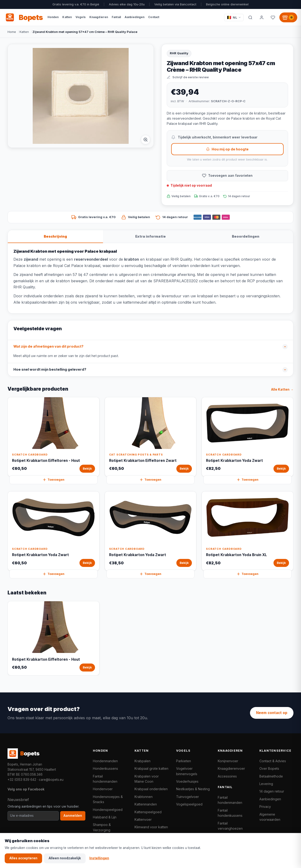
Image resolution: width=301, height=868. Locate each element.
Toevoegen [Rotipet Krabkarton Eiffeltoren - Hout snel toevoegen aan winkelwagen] (53, 480)
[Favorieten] (273, 17)
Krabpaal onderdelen (151, 789)
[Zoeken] (250, 17)
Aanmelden (73, 816)
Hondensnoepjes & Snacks (108, 799)
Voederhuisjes (187, 781)
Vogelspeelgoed (189, 804)
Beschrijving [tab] (55, 236)
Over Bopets (269, 768)
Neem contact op (272, 713)
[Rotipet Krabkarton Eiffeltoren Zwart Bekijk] (151, 437)
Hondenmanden (105, 761)
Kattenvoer (143, 819)
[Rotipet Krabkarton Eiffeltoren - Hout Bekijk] (53, 437)
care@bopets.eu (51, 780)
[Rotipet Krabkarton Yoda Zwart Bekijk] (248, 437)
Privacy (265, 807)
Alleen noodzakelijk (65, 858)
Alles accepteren (23, 858)
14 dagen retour (272, 791)
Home (12, 32)
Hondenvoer (103, 789)
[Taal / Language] (234, 18)
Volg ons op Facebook (26, 789)
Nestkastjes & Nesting (193, 789)
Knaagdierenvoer (231, 768)
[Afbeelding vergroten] (146, 140)
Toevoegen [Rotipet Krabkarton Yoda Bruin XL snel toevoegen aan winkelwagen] (248, 574)
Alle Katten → (282, 389)
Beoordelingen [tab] (246, 236)
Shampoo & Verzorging (102, 827)
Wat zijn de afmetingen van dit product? (48, 346)
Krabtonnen (144, 797)
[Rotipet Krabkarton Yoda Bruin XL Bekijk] (248, 531)
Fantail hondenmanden (105, 779)
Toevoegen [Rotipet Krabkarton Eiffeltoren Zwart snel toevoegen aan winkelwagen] (150, 480)
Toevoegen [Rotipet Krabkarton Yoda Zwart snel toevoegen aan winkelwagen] (248, 480)
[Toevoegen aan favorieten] (227, 176)
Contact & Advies (273, 761)
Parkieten (184, 761)
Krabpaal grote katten (151, 768)
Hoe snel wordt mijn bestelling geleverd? (50, 369)
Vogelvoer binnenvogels (187, 771)
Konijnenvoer (228, 761)
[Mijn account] (261, 17)
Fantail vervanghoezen (230, 826)
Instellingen (99, 858)
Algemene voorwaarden (270, 817)
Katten (24, 32)
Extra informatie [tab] (150, 236)
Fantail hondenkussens (230, 813)
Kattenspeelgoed (148, 812)
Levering (266, 784)
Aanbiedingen (270, 799)
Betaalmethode (271, 776)
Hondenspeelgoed (108, 810)
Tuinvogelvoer (188, 797)
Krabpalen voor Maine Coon (147, 779)
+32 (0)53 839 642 (22, 780)
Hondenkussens (105, 768)
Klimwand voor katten (151, 827)
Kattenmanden (146, 804)
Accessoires (227, 776)
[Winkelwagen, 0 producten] (288, 17)
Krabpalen (143, 761)
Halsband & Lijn (105, 817)
